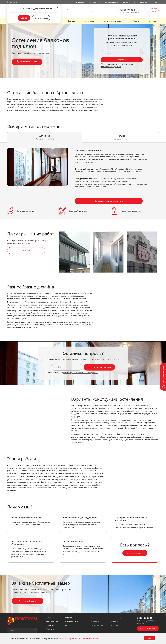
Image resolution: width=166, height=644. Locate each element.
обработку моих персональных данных (117, 66)
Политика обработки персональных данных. (79, 638)
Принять (149, 638)
